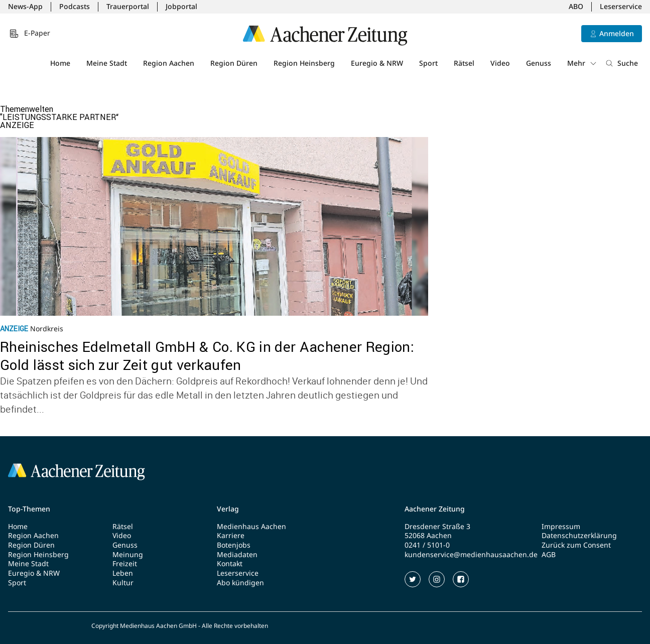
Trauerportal (128, 7)
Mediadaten (237, 555)
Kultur (123, 583)
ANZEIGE (17, 125)
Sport (428, 63)
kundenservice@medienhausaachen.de (471, 555)
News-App (25, 7)
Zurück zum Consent (576, 545)
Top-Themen (29, 509)
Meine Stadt (107, 63)
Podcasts (75, 7)
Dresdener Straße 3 (437, 527)
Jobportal (181, 7)
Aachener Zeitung (435, 509)
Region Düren (234, 63)
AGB (549, 555)
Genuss (539, 63)
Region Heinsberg (304, 63)
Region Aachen (169, 63)
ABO (576, 7)
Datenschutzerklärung (579, 536)
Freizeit (125, 564)
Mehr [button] (582, 63)
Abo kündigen (240, 583)
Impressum (561, 527)
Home (60, 63)
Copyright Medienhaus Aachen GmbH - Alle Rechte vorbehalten (180, 626)
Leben (123, 573)
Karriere (231, 536)
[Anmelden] (612, 34)
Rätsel (464, 63)
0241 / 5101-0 (427, 545)
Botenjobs (234, 545)
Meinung (128, 555)
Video (500, 63)
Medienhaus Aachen (251, 527)
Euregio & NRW (377, 63)
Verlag (228, 509)
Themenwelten (27, 109)
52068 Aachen (428, 536)
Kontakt (230, 564)
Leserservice (621, 7)
